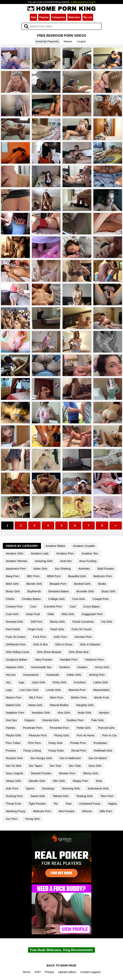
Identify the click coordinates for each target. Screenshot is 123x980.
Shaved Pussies (41, 773)
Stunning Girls (71, 788)
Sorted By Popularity (47, 41)
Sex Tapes (36, 766)
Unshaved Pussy (90, 804)
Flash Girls (57, 629)
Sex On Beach (98, 758)
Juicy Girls (38, 682)
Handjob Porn (69, 660)
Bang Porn (13, 576)
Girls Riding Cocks (18, 652)
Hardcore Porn (94, 660)
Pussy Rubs (56, 751)
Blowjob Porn (58, 584)
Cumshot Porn (53, 607)
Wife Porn (106, 811)
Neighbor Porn (15, 713)
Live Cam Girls (29, 690)
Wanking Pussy (16, 811)
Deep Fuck (33, 614)
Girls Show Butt (79, 652)
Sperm (30, 788)
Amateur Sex (90, 553)
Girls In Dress (64, 644)
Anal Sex (66, 561)
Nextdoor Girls (41, 713)
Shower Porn (67, 773)
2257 (38, 972)
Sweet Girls (38, 796)
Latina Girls (101, 682)
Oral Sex (11, 720)
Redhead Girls (103, 751)
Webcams (74, 17)
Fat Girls (107, 622)
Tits (56, 804)
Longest (81, 41)
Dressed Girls (14, 622)
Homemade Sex (41, 667)
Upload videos (67, 972)
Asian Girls (40, 569)
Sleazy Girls (13, 781)
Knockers (80, 682)
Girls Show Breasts (49, 652)
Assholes (84, 569)
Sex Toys (56, 766)
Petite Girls (84, 728)
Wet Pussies (67, 811)
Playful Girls (13, 735)
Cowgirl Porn (101, 599)
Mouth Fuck (102, 697)
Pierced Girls (106, 728)
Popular (44, 17)
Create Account (79, 2)
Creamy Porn (14, 607)
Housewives (31, 675)
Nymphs (104, 713)
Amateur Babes (55, 546)
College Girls (57, 599)
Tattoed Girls (61, 796)
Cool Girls (79, 599)
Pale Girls (98, 720)
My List (88, 17)
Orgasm (30, 720)
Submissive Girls (98, 788)
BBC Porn (33, 576)
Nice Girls (64, 713)
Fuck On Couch (82, 629)
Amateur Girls (15, 553)
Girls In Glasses (90, 644)
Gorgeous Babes (17, 660)
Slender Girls (37, 781)
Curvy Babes (92, 607)
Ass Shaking (63, 569)
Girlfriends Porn (16, 644)
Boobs (102, 584)
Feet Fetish (13, 629)
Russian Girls (14, 758)
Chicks (10, 599)
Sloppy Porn (80, 781)
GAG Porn (60, 637)
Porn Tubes (13, 743)
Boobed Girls (82, 584)
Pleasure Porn (38, 735)
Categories (59, 17)
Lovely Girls (53, 690)
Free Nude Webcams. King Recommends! (61, 950)
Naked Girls (13, 705)
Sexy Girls (95, 766)
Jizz (8, 682)
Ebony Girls (57, 622)
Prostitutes (100, 743)
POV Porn (35, 743)
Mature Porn (14, 697)
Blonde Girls (34, 584)
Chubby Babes (31, 599)
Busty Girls (108, 591)
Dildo (51, 614)
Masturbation (101, 690)
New (33, 17)
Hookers (64, 667)
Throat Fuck (13, 804)
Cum (33, 607)
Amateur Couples (84, 546)
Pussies (11, 751)
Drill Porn (37, 622)
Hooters (82, 667)
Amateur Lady (40, 553)
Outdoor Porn (75, 720)
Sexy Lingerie (14, 773)
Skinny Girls (91, 773)
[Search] (62, 26)
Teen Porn (107, 796)
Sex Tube (75, 766)
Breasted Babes (59, 591)
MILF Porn (36, 697)
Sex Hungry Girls (41, 758)
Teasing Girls (84, 796)
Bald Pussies (106, 569)
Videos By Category (22, 546)
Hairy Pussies (44, 660)
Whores (87, 811)
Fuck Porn (40, 637)
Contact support (90, 972)
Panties (11, 728)
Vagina (112, 804)
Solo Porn (12, 788)
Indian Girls (74, 675)
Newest (68, 41)
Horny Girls (102, 667)
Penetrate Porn (33, 728)
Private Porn (78, 743)
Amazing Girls (44, 561)
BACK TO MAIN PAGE (61, 965)
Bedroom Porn (103, 576)
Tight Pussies (37, 804)
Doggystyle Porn (92, 614)
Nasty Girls (35, 705)
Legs (9, 690)
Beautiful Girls (77, 576)
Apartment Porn (16, 569)
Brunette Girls (85, 591)
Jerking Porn (97, 675)
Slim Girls (59, 781)
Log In (92, 2)
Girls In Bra (40, 644)
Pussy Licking (32, 751)
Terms (26, 972)
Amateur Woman (17, 561)
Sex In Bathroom (70, 758)
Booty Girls (13, 591)
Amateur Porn (65, 553)
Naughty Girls (85, 705)
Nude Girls (84, 713)
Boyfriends (34, 591)
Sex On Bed (14, 766)
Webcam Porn (42, 811)
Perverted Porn (59, 728)
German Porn (83, 637)
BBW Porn (54, 576)
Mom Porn (57, 697)
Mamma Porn (77, 690)
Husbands (53, 675)
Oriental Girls (51, 720)
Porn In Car (109, 735)
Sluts (99, 781)
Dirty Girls (68, 614)
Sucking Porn (14, 796)
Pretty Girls (55, 743)
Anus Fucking (88, 561)
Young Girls (32, 819)
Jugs (21, 682)
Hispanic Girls (15, 667)
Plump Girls (62, 735)
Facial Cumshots (83, 622)
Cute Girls (12, 614)
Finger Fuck (35, 629)
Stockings (48, 788)
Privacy (49, 972)
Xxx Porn (12, 819)
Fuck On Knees (16, 637)
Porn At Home (86, 735)
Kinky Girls (60, 682)
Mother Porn (79, 697)
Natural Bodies (59, 705)
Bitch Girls (12, 584)
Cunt (73, 607)
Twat (68, 804)
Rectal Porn (79, 751)
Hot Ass (11, 675)
